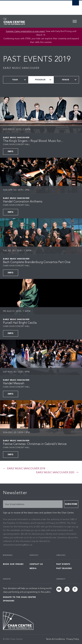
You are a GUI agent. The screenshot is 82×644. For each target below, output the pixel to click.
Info (11, 151)
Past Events (63, 564)
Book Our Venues (13, 564)
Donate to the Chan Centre (19, 597)
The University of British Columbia (30, 6)
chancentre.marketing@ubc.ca (18, 545)
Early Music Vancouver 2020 (55, 473)
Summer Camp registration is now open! (26, 31)
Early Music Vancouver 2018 (26, 469)
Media (33, 568)
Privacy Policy (73, 639)
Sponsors (9, 601)
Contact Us (36, 564)
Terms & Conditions (55, 639)
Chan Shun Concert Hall (16, 145)
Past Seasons (64, 568)
